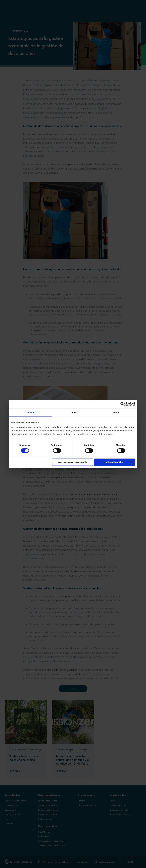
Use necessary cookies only (73, 462)
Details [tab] (73, 413)
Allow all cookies (115, 462)
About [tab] (116, 413)
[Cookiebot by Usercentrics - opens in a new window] (123, 404)
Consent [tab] (30, 413)
